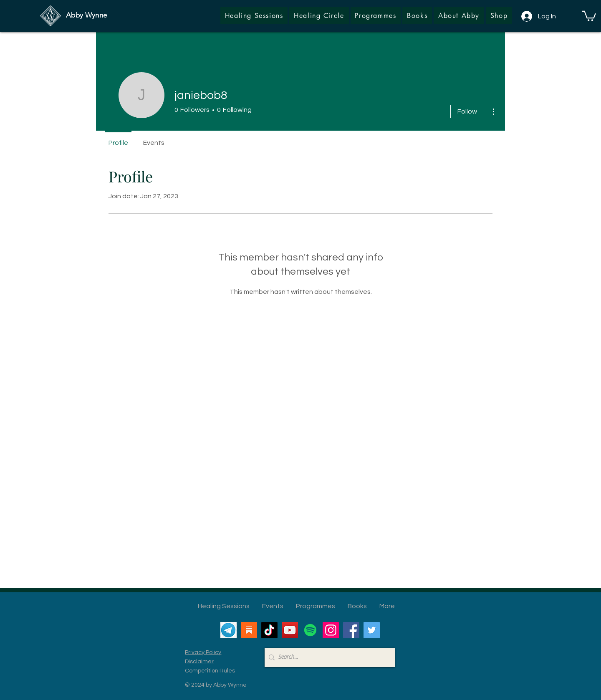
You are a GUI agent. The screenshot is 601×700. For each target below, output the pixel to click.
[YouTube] (290, 630)
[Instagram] (331, 630)
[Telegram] (229, 630)
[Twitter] (372, 630)
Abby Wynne (86, 15)
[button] (499, 16)
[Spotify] (310, 630)
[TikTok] (269, 630)
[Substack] (249, 630)
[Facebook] (351, 630)
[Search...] (328, 657)
